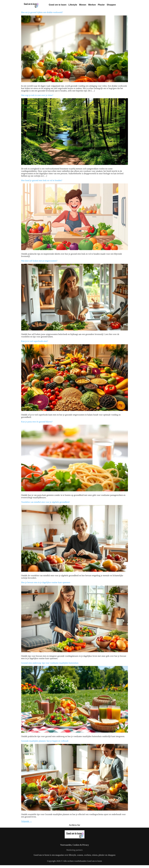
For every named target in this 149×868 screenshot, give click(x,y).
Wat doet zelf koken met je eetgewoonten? (39, 261)
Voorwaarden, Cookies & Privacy (75, 845)
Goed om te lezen (58, 5)
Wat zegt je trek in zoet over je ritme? (37, 95)
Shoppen (111, 5)
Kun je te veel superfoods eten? (35, 341)
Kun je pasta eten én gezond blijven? (37, 422)
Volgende (27, 821)
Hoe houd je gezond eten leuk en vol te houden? (42, 180)
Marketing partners (74, 850)
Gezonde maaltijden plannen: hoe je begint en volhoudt (45, 741)
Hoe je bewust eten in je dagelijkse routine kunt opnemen (46, 582)
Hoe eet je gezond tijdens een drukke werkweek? (42, 12)
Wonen (83, 5)
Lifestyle (73, 5)
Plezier (101, 5)
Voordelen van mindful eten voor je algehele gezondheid (45, 502)
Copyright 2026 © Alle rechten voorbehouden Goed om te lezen (75, 861)
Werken (92, 5)
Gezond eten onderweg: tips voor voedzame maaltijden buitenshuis (50, 663)
